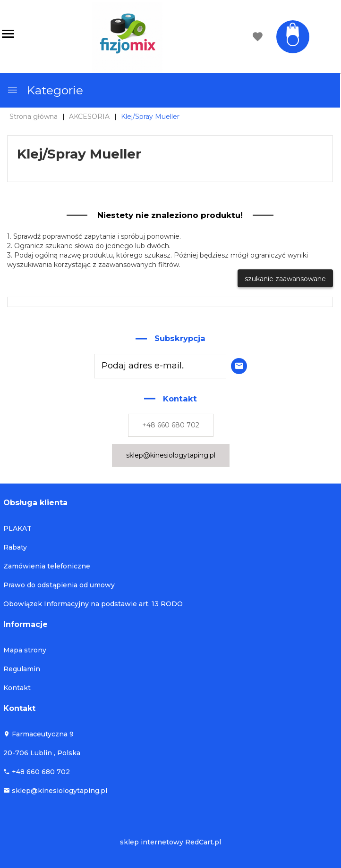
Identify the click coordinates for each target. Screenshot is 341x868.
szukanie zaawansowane (285, 279)
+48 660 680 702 (171, 425)
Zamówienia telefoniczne (47, 566)
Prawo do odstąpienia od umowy (59, 585)
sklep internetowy (152, 842)
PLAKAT (17, 528)
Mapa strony (25, 650)
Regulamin (22, 669)
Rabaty (15, 547)
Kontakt (17, 688)
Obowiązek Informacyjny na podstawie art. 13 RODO (93, 604)
